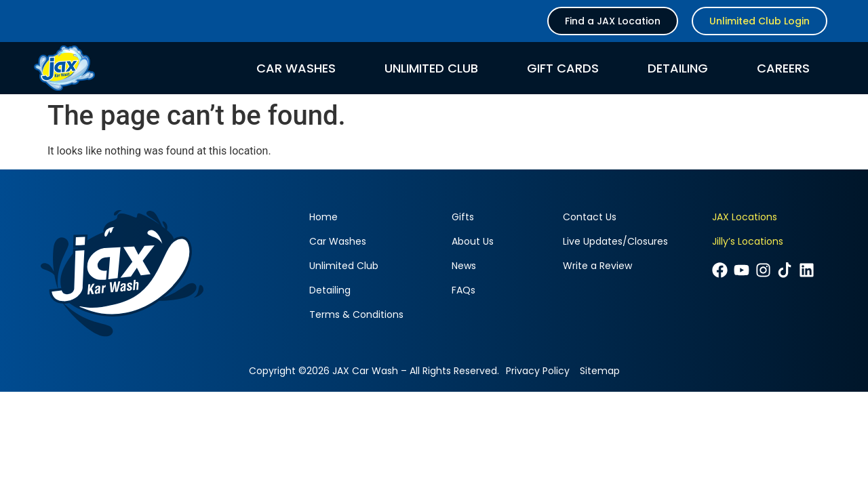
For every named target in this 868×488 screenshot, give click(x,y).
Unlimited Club (431, 68)
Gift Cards (563, 68)
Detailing (678, 68)
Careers (783, 68)
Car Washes (296, 68)
